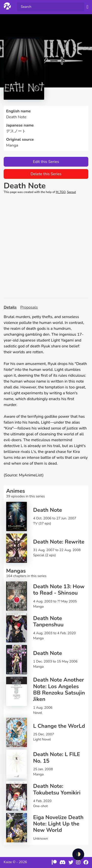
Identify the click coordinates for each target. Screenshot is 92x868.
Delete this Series (46, 174)
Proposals (29, 307)
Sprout (71, 192)
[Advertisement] (46, 246)
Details (10, 307)
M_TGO (61, 192)
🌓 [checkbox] (78, 854)
